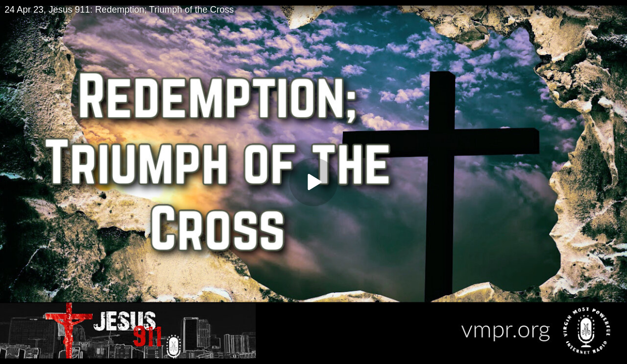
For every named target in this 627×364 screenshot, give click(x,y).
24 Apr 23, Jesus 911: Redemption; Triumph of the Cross (119, 10)
